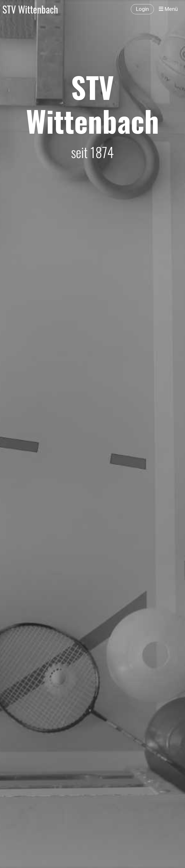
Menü (168, 9)
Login (142, 9)
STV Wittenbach (30, 9)
